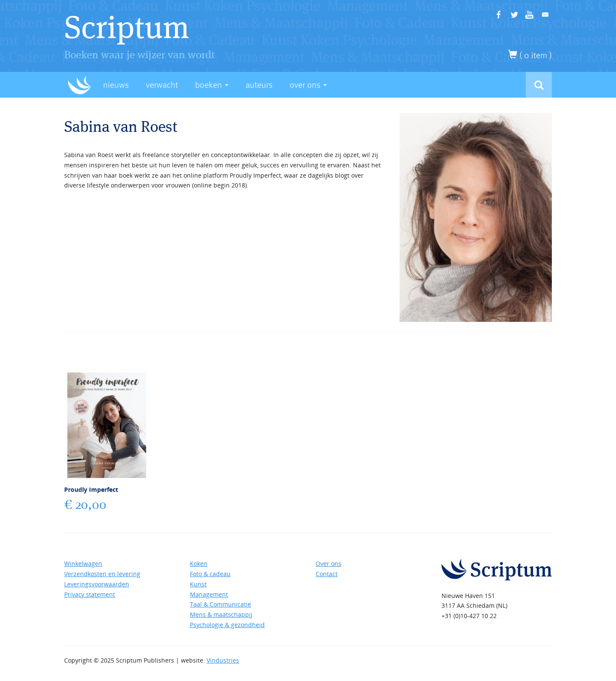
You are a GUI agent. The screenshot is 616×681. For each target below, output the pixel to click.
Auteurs (259, 85)
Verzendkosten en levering (102, 574)
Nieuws (116, 85)
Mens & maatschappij (221, 614)
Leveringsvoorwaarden (97, 584)
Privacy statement (90, 594)
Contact (327, 574)
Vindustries (223, 660)
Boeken (212, 85)
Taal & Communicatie (221, 604)
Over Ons (308, 85)
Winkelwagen (83, 564)
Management (209, 594)
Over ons (329, 564)
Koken (199, 564)
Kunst (198, 584)
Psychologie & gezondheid (227, 625)
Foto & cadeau (210, 574)
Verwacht (162, 85)
